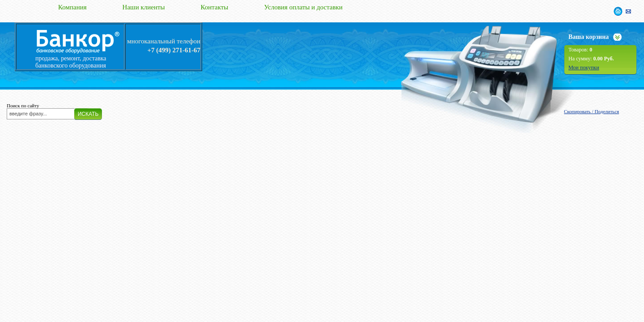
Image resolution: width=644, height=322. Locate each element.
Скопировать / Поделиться (591, 111)
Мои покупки (584, 68)
